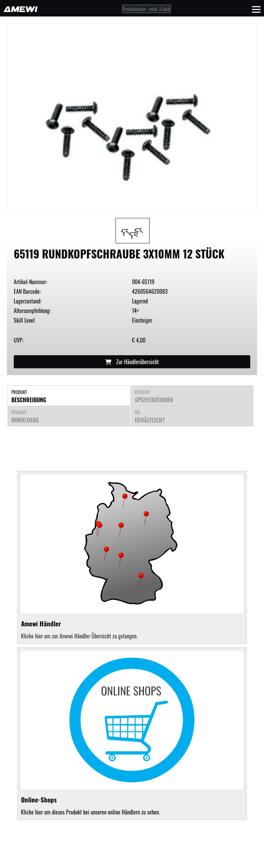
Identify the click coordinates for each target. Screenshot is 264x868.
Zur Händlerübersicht (132, 362)
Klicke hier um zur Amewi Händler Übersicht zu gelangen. (79, 636)
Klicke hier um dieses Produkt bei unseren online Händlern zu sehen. (132, 734)
